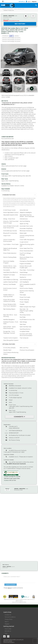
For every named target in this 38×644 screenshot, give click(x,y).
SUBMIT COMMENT (11, 585)
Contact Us (8, 615)
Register (34, 2)
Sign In (28, 2)
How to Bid (8, 629)
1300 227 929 (13, 480)
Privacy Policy (9, 619)
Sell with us (22, 2)
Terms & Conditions (10, 617)
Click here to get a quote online (12, 478)
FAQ (6, 633)
